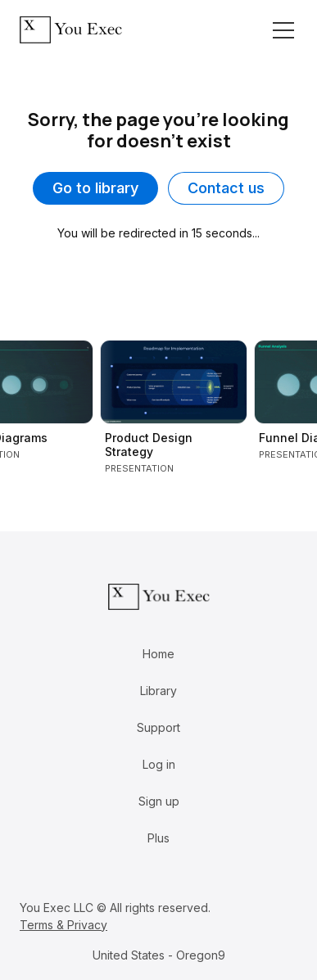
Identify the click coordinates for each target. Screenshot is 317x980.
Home (158, 654)
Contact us (226, 188)
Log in (159, 764)
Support (158, 727)
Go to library (95, 188)
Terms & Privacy (63, 925)
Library (158, 691)
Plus (158, 838)
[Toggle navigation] (283, 30)
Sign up (159, 801)
